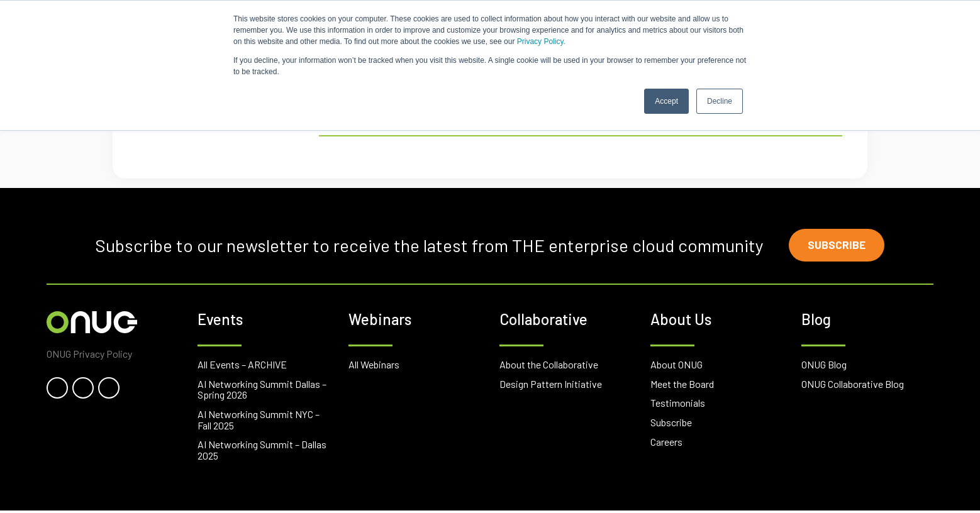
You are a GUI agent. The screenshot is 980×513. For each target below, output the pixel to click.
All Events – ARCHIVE (242, 366)
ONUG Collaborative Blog (853, 386)
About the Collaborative (549, 366)
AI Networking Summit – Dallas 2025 (262, 452)
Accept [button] (666, 101)
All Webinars (374, 366)
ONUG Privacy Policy (89, 356)
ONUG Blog (824, 366)
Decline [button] (720, 101)
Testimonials (678, 405)
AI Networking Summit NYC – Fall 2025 (259, 422)
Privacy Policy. (541, 41)
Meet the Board (682, 386)
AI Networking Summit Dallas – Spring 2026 (262, 391)
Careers (666, 444)
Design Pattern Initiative (551, 386)
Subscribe (839, 246)
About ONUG (677, 366)
